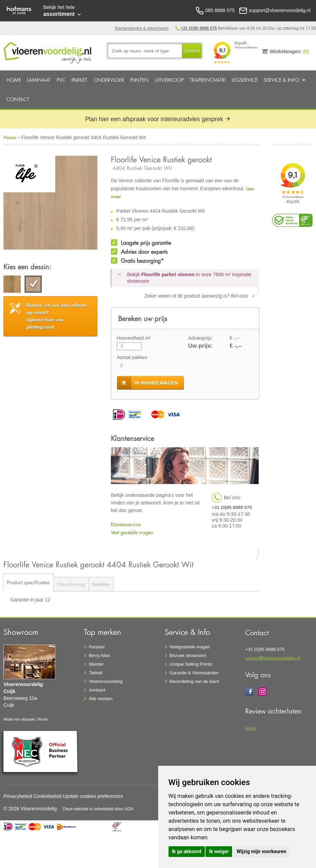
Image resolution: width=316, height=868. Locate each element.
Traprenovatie (208, 80)
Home (14, 80)
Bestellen (101, 584)
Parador (97, 647)
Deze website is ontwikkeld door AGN (98, 809)
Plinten (139, 80)
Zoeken (192, 51)
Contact (18, 99)
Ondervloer (109, 80)
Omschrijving (71, 584)
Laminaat (39, 80)
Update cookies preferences (93, 796)
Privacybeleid (18, 796)
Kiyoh (251, 728)
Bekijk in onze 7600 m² (189, 278)
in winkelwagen (156, 383)
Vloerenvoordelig (106, 681)
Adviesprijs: (201, 338)
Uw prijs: (200, 346)
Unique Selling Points (191, 664)
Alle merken (101, 699)
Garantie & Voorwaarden (194, 673)
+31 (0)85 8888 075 (199, 28)
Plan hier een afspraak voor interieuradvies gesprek (158, 119)
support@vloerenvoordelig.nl (273, 658)
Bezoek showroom (188, 655)
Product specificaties (28, 582)
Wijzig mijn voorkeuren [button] (261, 851)
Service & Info (281, 80)
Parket (79, 80)
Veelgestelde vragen (190, 647)
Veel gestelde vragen (132, 532)
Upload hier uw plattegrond (56, 316)
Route (43, 719)
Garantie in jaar (28, 600)
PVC (61, 80)
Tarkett (95, 673)
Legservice (245, 80)
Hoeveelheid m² (134, 338)
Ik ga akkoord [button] (187, 851)
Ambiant (97, 690)
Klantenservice (126, 524)
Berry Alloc (99, 655)
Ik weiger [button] (219, 851)
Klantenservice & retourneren (142, 28)
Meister (96, 664)
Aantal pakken (132, 357)
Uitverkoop (169, 80)
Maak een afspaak (19, 719)
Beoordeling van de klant (194, 681)
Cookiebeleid (47, 796)
